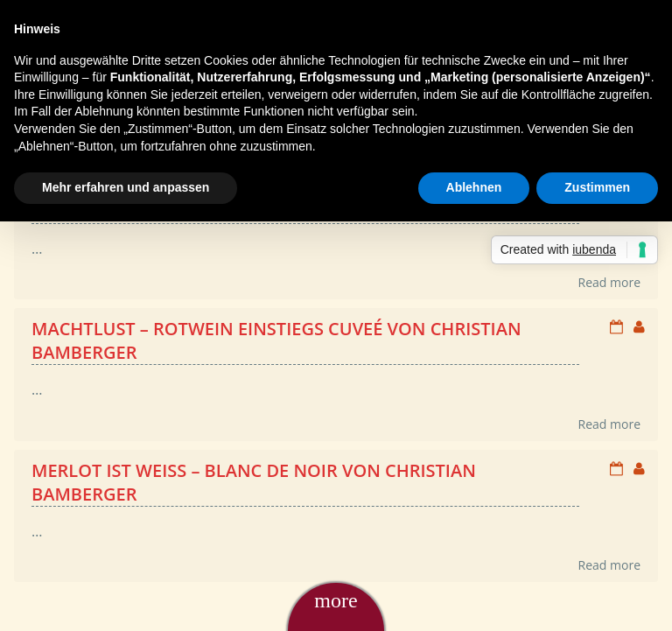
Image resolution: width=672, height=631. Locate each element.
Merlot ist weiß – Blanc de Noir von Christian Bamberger (254, 482)
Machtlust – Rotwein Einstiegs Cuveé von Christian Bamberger (276, 340)
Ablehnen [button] (474, 187)
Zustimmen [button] (597, 187)
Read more (609, 282)
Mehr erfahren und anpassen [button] (126, 187)
